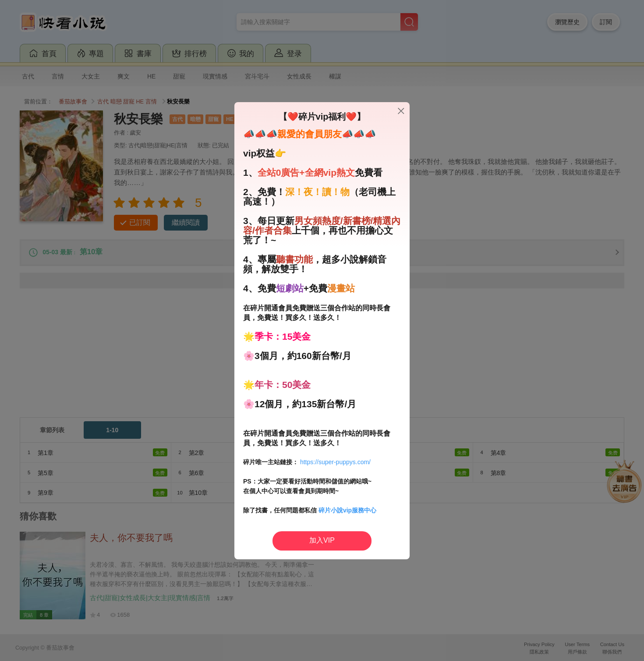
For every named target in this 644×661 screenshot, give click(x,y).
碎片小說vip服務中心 (347, 510)
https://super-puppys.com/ (335, 462)
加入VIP (322, 540)
